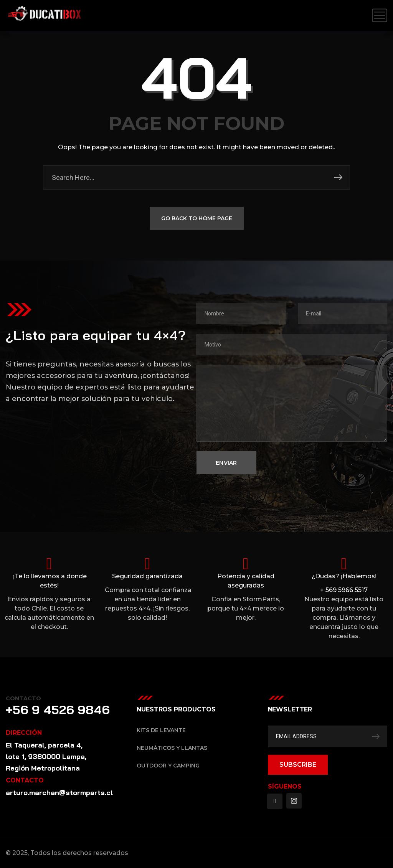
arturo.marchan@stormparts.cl (59, 793)
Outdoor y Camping (168, 766)
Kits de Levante (161, 730)
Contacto (23, 698)
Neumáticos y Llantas (172, 748)
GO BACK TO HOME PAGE (197, 219)
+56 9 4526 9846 (58, 710)
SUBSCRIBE (298, 765)
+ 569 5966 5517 (344, 590)
